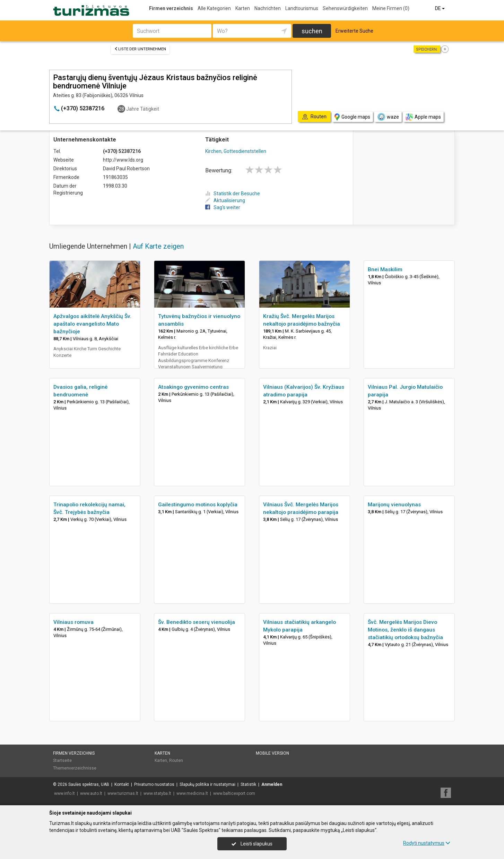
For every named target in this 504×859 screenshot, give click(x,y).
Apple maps (423, 117)
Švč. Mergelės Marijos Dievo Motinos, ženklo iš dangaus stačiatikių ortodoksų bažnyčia (405, 630)
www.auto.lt (91, 793)
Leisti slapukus (252, 844)
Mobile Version (272, 753)
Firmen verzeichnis (171, 8)
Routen (176, 761)
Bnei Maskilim (385, 269)
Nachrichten (268, 8)
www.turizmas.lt (123, 793)
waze (388, 117)
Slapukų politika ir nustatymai (207, 784)
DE (440, 8)
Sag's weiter (223, 207)
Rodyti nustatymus (427, 843)
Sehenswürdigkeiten (345, 8)
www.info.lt (64, 793)
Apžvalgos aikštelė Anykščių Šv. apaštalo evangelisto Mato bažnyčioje (92, 324)
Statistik (248, 784)
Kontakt (122, 784)
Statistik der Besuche (233, 194)
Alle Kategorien (214, 8)
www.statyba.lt (157, 793)
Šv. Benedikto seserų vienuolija (197, 622)
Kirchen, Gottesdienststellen (236, 151)
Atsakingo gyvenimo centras (193, 387)
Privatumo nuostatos (154, 784)
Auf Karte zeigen (158, 246)
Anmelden (272, 784)
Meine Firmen (391, 8)
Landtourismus (302, 8)
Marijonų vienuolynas (394, 505)
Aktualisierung (225, 200)
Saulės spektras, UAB (89, 784)
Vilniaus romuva (73, 622)
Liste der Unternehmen (140, 49)
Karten (243, 8)
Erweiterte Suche (354, 31)
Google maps (352, 117)
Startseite (62, 761)
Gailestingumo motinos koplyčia (198, 505)
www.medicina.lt (192, 793)
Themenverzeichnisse (75, 768)
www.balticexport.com (234, 793)
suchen (312, 31)
